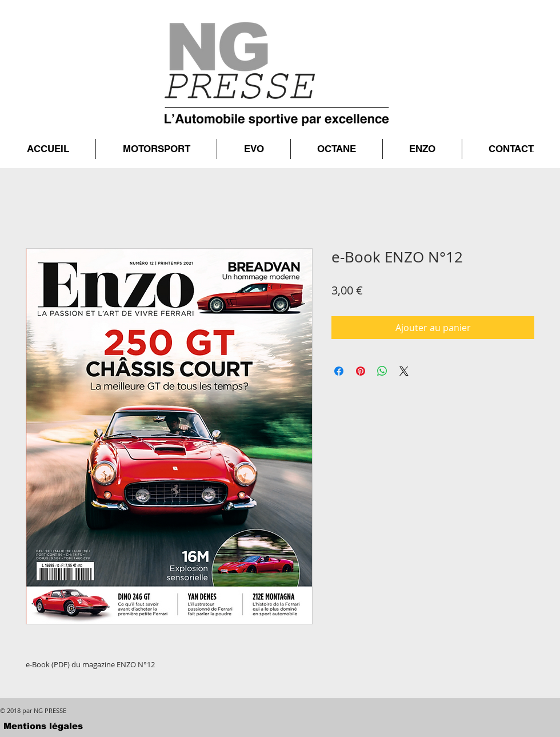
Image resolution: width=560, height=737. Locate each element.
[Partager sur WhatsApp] (382, 371)
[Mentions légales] (43, 726)
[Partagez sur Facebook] (339, 371)
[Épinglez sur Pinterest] (361, 371)
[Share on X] (404, 371)
